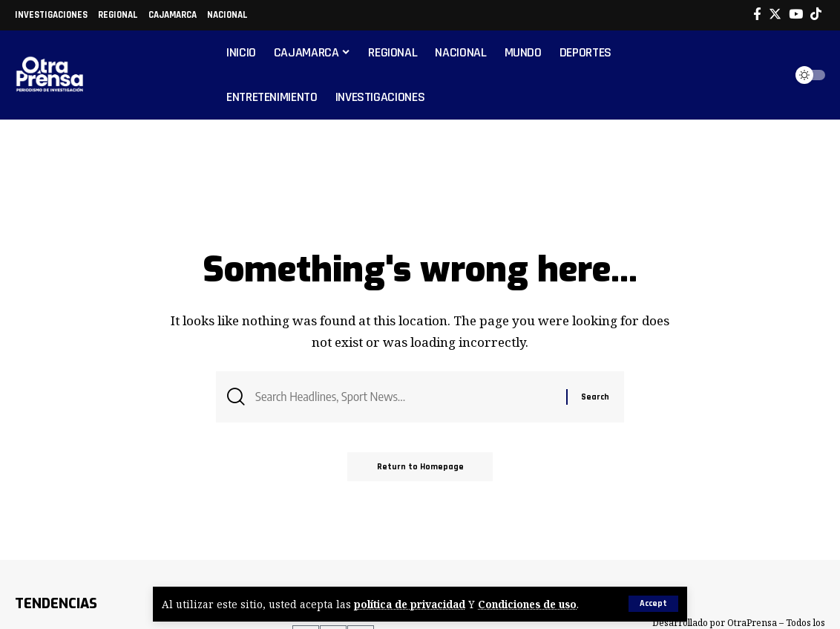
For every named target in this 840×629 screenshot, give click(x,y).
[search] (769, 75)
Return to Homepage (420, 467)
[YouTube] (796, 14)
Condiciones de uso (529, 604)
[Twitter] (775, 14)
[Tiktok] (816, 14)
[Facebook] (757, 14)
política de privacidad (410, 604)
